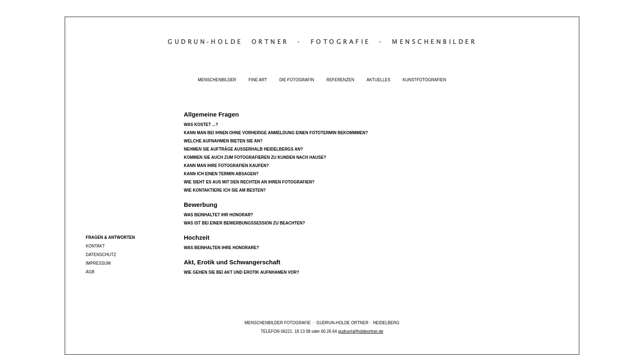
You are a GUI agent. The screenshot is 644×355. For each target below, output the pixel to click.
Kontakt (95, 246)
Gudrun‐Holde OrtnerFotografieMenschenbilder (322, 41)
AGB (90, 272)
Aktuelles (379, 80)
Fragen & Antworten (110, 237)
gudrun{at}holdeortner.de (361, 331)
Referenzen (340, 80)
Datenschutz (101, 255)
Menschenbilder (217, 80)
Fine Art (258, 80)
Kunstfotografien (424, 80)
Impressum (98, 263)
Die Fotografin (297, 80)
